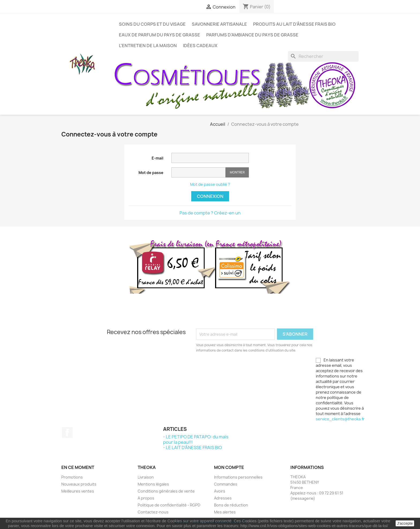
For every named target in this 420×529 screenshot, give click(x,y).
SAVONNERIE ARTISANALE (219, 24)
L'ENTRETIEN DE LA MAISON (148, 46)
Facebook (67, 432)
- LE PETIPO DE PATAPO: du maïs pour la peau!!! (196, 439)
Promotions (72, 477)
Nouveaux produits (79, 484)
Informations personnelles (238, 477)
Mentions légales (153, 484)
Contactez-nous (153, 512)
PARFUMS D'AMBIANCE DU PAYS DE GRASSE (252, 35)
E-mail (157, 158)
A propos (146, 498)
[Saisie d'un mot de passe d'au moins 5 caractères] (198, 172)
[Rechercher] (323, 56)
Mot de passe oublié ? (210, 184)
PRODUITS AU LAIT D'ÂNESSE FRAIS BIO (294, 24)
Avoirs (220, 491)
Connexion (210, 196)
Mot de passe (151, 173)
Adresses (223, 498)
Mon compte (229, 467)
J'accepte (405, 523)
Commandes (226, 484)
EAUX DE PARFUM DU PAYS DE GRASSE (160, 35)
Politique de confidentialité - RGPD (169, 505)
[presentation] (241, 368)
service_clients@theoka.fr (340, 419)
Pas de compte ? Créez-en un (210, 213)
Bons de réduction (231, 505)
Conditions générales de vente (166, 491)
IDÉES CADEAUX (200, 46)
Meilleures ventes (78, 491)
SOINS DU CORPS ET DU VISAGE (152, 24)
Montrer (237, 172)
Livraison (146, 477)
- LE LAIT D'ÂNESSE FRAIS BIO (192, 447)
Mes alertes (225, 512)
